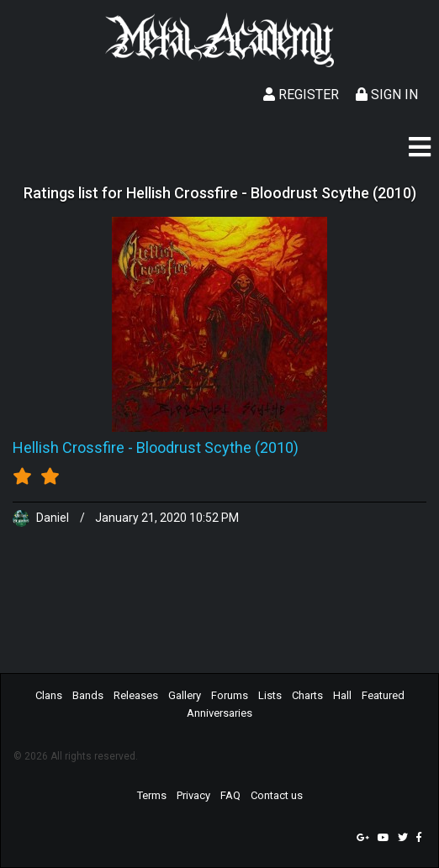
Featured (383, 695)
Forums (230, 695)
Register (301, 95)
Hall (342, 695)
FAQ (230, 795)
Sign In (387, 95)
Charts (307, 695)
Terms (152, 795)
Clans (49, 695)
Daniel (42, 518)
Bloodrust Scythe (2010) (217, 447)
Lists (270, 695)
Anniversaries (219, 713)
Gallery (185, 695)
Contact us (277, 795)
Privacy (193, 795)
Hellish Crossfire (69, 447)
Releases (136, 695)
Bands (88, 695)
